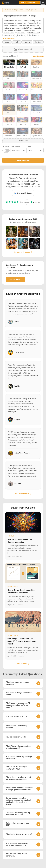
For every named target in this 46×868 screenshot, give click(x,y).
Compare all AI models (23, 252)
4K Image (6, 147)
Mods (16, 42)
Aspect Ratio (15, 147)
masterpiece (9, 35)
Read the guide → (15, 279)
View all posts (23, 664)
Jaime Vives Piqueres (22, 453)
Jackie (17, 322)
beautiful (21, 35)
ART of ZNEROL (20, 353)
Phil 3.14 (18, 484)
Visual (7, 42)
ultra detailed (34, 35)
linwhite (17, 386)
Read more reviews (23, 494)
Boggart (17, 420)
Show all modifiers (8, 39)
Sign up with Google (23, 193)
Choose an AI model (10, 56)
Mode (30, 147)
